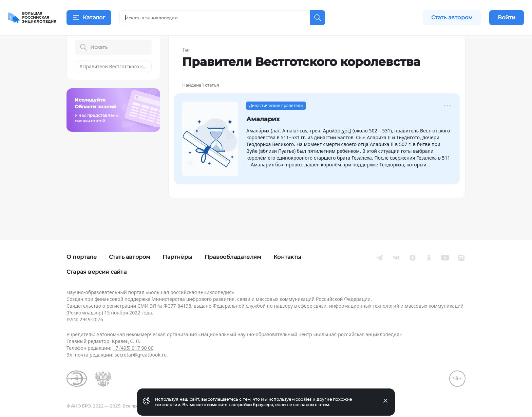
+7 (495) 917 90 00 (133, 348)
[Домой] (32, 18)
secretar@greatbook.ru (141, 355)
